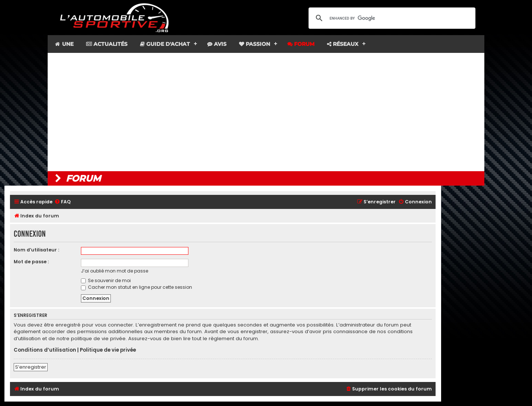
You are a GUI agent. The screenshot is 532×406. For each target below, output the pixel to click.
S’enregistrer (31, 367)
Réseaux (343, 44)
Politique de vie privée (108, 350)
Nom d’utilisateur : (36, 250)
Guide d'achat (165, 44)
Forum (301, 44)
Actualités (107, 44)
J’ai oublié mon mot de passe (115, 271)
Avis (217, 44)
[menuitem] (62, 202)
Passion (255, 44)
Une (64, 44)
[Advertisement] (266, 112)
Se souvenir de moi (106, 280)
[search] (391, 18)
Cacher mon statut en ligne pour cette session (137, 287)
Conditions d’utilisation (45, 350)
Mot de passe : (31, 262)
